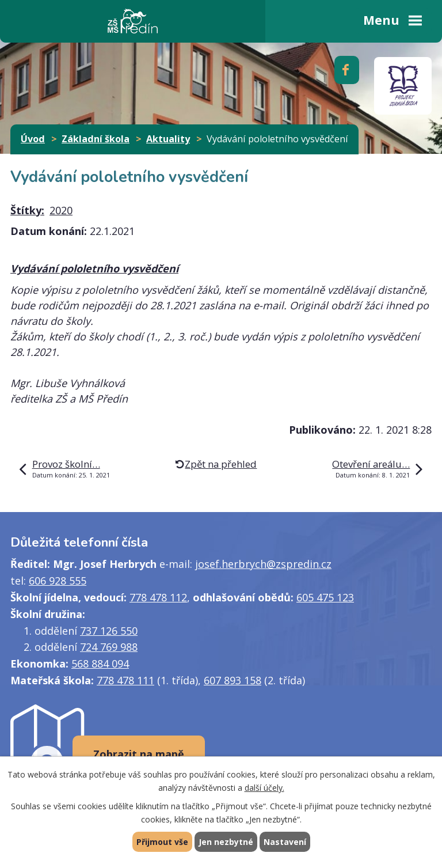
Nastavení (285, 842)
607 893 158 (233, 680)
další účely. (264, 788)
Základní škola (96, 139)
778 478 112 (158, 597)
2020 (61, 210)
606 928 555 (58, 581)
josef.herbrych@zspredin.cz (263, 564)
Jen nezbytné (226, 842)
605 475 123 (325, 597)
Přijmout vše (162, 842)
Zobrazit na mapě (139, 754)
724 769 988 (109, 647)
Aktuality (168, 139)
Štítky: (27, 210)
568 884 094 (100, 664)
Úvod (33, 139)
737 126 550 (109, 631)
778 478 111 (125, 680)
